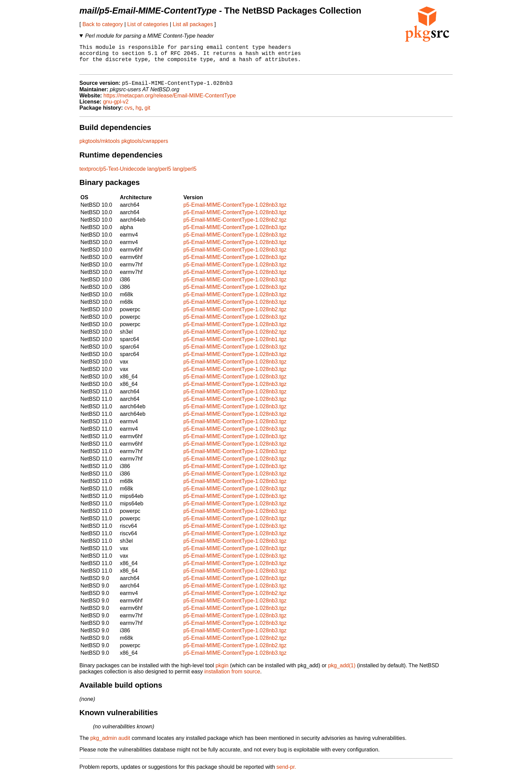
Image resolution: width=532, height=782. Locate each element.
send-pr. (286, 773)
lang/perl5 (159, 175)
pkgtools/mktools (100, 147)
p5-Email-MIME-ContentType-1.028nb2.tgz (235, 226)
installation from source (232, 678)
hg (138, 114)
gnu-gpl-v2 (116, 108)
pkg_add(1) (342, 672)
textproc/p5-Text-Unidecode (113, 175)
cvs (129, 114)
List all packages (193, 24)
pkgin (222, 672)
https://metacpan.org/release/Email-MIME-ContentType (170, 102)
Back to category (103, 24)
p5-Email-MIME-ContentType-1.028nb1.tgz (235, 346)
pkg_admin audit (110, 744)
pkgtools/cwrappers (145, 147)
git (147, 114)
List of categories (148, 24)
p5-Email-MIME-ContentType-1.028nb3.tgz (235, 211)
